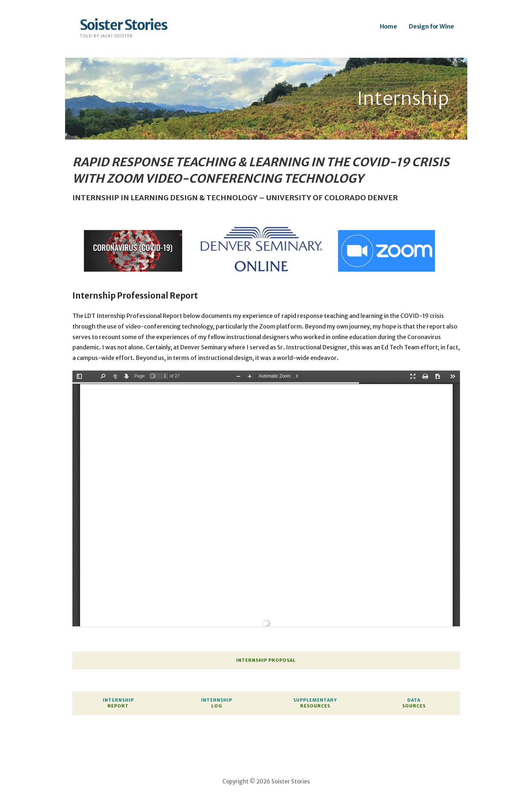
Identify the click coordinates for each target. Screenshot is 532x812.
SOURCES (414, 706)
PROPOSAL (282, 660)
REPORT (118, 706)
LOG (217, 706)
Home (388, 26)
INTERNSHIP (252, 660)
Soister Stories (123, 25)
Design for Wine (431, 26)
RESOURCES (315, 706)
